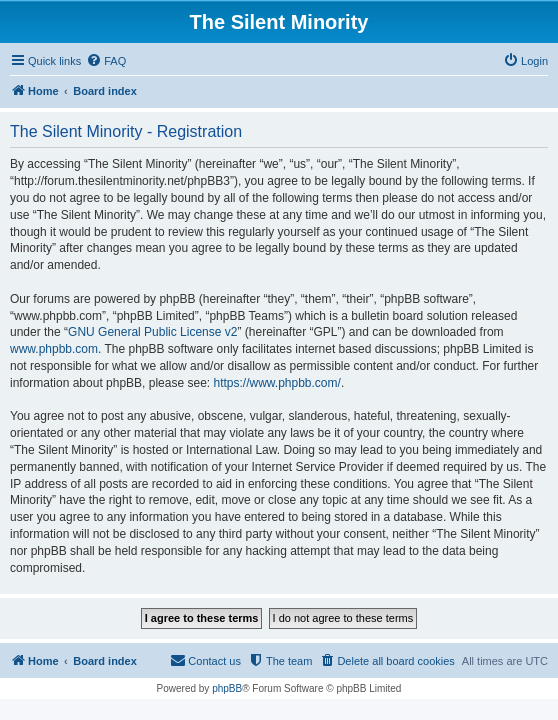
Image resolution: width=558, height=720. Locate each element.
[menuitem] (106, 61)
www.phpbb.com (54, 349)
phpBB (227, 688)
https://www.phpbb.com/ (276, 383)
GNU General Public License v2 (152, 332)
